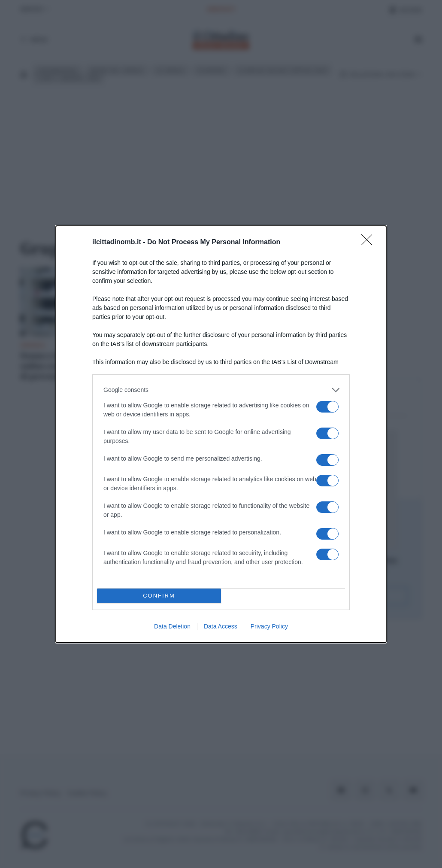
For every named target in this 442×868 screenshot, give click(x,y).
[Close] (369, 242)
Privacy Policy (269, 626)
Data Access (221, 626)
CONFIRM (159, 595)
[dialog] (221, 434)
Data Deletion (172, 626)
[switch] (327, 406)
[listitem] (221, 390)
